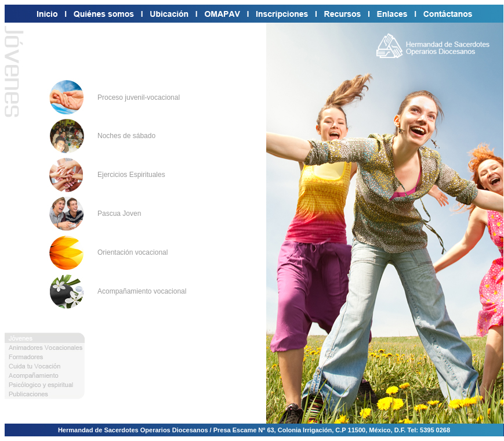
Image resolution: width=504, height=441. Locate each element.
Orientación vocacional (133, 252)
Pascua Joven (119, 214)
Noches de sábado (126, 136)
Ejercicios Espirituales (131, 175)
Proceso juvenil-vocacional (139, 97)
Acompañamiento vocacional (142, 291)
